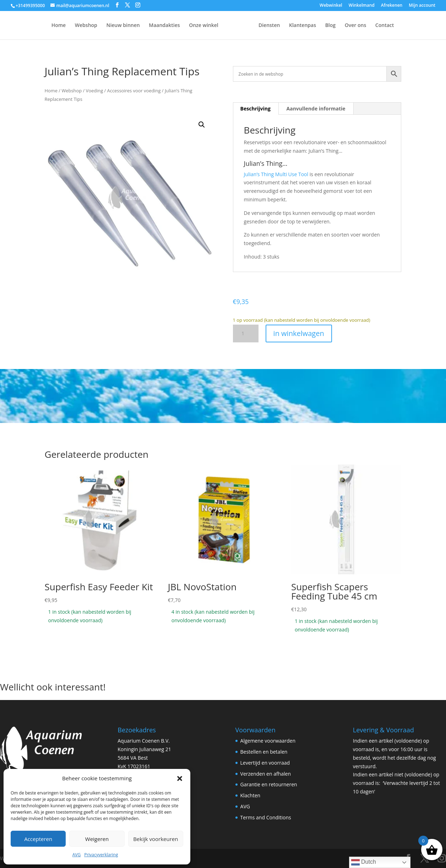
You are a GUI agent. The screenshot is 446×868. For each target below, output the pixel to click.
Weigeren (97, 839)
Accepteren (38, 839)
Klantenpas (320, 26)
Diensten (287, 26)
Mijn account (422, 6)
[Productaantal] (246, 333)
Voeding (94, 91)
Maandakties (146, 26)
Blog (348, 26)
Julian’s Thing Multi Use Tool (276, 174)
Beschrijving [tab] (255, 108)
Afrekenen (392, 6)
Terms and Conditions (266, 817)
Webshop (68, 26)
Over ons (373, 26)
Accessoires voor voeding (134, 91)
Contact (402, 26)
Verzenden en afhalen (266, 774)
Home (41, 26)
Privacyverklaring (101, 855)
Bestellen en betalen (264, 752)
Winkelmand (362, 6)
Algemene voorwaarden (268, 741)
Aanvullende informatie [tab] (316, 108)
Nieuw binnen (105, 26)
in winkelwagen (299, 333)
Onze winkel (186, 26)
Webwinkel (331, 6)
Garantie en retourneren (269, 784)
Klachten (251, 795)
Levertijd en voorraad (265, 763)
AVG (77, 855)
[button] (180, 779)
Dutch (364, 862)
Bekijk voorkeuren (156, 839)
